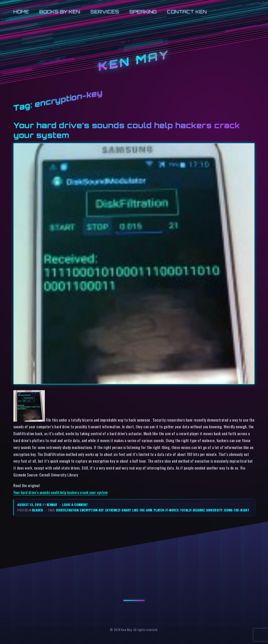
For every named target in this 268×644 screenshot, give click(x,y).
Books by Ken (60, 12)
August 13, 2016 (30, 505)
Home (21, 12)
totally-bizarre (192, 510)
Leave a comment (75, 505)
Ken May (134, 61)
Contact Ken (187, 12)
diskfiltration (67, 510)
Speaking (143, 12)
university (214, 510)
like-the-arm (142, 510)
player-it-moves (166, 510)
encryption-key (92, 510)
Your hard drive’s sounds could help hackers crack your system (61, 492)
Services (105, 12)
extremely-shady (118, 510)
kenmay (52, 505)
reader (37, 510)
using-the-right (237, 510)
